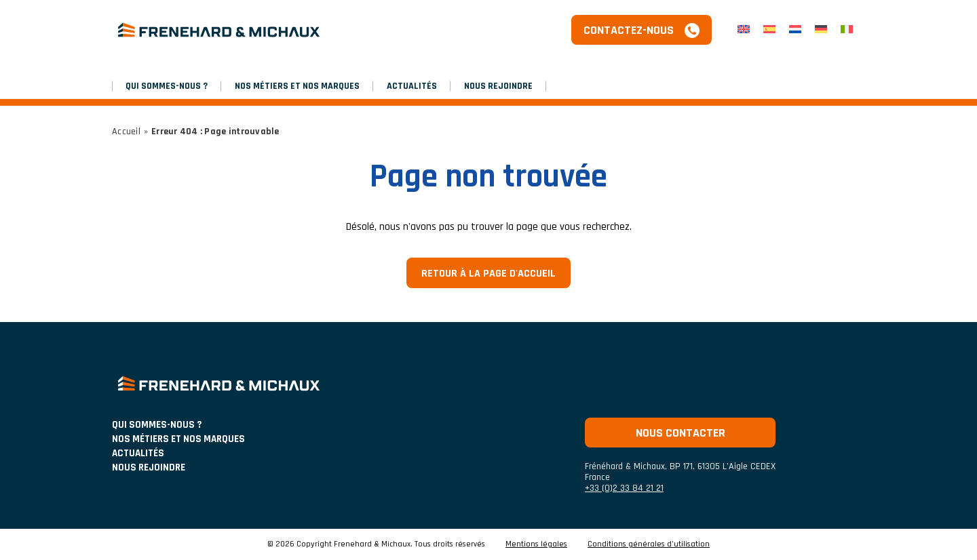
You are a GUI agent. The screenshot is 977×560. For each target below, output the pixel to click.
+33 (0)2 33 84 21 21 (624, 488)
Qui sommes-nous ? (167, 86)
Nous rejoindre (498, 86)
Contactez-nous (629, 30)
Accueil (126, 132)
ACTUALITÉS (138, 453)
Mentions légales (536, 544)
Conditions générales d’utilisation (649, 544)
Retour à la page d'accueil (488, 274)
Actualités (412, 86)
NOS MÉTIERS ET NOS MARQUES (297, 86)
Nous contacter (681, 433)
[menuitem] (744, 30)
